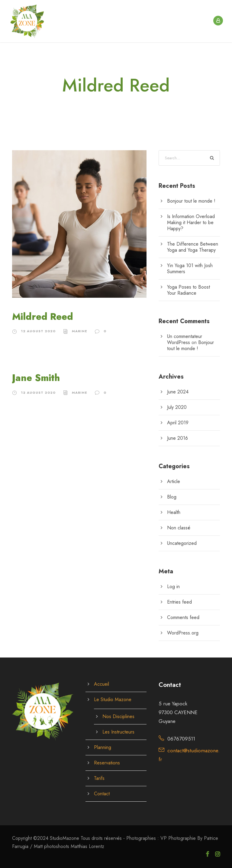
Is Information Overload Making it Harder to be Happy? (191, 222)
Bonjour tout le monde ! (191, 201)
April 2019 (178, 423)
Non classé (179, 528)
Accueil (101, 684)
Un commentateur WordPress (185, 339)
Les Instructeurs (118, 732)
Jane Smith (36, 378)
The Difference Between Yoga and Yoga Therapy (193, 247)
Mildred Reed (43, 317)
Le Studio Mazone (113, 699)
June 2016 (177, 438)
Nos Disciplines (118, 716)
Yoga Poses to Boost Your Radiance (188, 290)
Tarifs (99, 778)
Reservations (107, 763)
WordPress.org (183, 633)
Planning (103, 747)
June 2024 (178, 392)
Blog (172, 497)
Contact (102, 794)
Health (174, 512)
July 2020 (177, 407)
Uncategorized (182, 543)
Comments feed (183, 617)
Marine (80, 331)
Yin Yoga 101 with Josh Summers (190, 268)
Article (174, 481)
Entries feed (179, 602)
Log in (173, 586)
